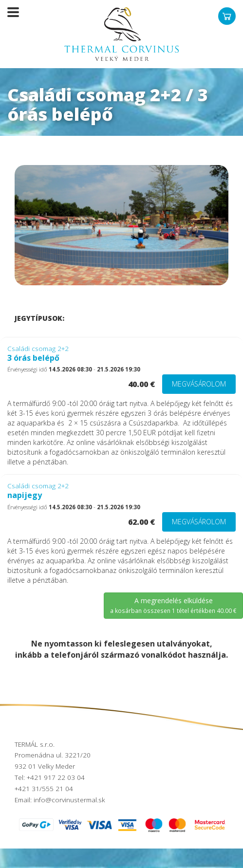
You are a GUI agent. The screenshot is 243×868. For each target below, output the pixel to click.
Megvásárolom (199, 384)
